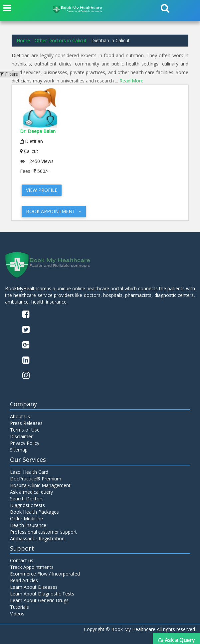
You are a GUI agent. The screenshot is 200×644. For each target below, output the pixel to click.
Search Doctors (27, 499)
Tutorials (19, 607)
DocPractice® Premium (36, 479)
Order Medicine (26, 518)
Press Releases (26, 423)
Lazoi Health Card (29, 472)
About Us (20, 416)
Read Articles (24, 580)
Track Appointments (32, 567)
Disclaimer (21, 436)
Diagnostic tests (27, 505)
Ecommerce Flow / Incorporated (45, 574)
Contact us (22, 560)
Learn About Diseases (34, 587)
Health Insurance (28, 525)
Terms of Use (25, 430)
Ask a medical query (31, 492)
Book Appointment (54, 211)
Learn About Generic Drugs (39, 600)
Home (23, 40)
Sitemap (19, 450)
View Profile (42, 190)
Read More (131, 81)
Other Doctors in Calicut (61, 40)
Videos (17, 614)
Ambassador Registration (37, 538)
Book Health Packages (34, 512)
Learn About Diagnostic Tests (42, 594)
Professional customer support (43, 532)
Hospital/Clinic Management (40, 485)
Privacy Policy (25, 443)
